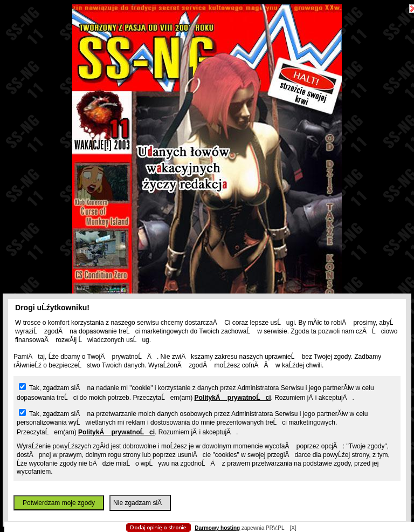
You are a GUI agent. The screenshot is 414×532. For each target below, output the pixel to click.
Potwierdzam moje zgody (59, 503)
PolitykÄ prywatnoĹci (232, 398)
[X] (293, 528)
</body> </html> (207, 54)
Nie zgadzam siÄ (140, 503)
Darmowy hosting (217, 528)
